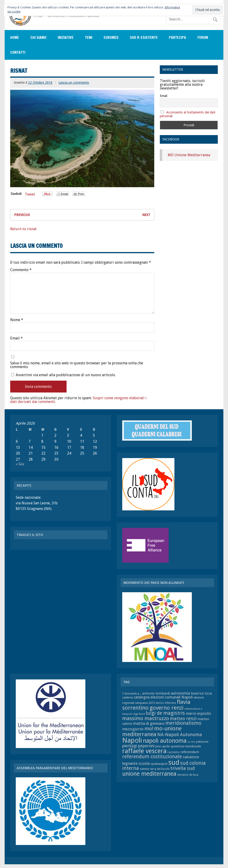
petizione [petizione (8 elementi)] (202, 742)
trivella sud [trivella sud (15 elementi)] (183, 768)
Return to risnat (23, 229)
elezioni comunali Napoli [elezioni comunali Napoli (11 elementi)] (172, 697)
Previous (22, 215)
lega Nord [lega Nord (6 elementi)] (139, 714)
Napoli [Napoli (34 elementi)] (132, 740)
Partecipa (177, 37)
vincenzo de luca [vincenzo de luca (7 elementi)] (188, 775)
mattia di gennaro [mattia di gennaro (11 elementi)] (149, 723)
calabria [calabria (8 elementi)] (128, 697)
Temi (89, 37)
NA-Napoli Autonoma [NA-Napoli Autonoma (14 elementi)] (180, 735)
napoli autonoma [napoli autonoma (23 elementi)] (165, 741)
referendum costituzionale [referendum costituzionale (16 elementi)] (152, 757)
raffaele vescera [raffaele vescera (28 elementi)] (144, 751)
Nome (17, 320)
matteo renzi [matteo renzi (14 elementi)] (183, 719)
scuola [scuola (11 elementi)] (144, 763)
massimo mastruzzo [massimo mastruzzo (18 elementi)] (146, 718)
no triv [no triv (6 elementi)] (191, 742)
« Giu (20, 464)
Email (16, 338)
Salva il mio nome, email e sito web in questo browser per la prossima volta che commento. (77, 365)
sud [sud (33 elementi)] (174, 762)
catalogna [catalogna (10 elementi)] (142, 697)
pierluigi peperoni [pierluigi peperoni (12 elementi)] (138, 746)
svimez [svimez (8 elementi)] (145, 769)
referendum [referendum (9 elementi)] (190, 752)
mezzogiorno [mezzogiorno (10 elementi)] (133, 729)
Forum (203, 37)
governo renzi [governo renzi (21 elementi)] (167, 708)
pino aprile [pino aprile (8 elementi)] (163, 746)
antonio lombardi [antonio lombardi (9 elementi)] (156, 693)
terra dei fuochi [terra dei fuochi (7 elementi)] (160, 769)
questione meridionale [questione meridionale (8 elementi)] (186, 746)
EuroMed (111, 37)
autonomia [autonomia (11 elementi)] (180, 693)
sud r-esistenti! (144, 37)
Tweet (30, 194)
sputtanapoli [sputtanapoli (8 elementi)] (159, 764)
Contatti (18, 52)
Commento (21, 270)
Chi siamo (38, 37)
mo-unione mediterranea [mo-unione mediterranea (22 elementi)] (152, 731)
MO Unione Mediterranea (189, 155)
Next (146, 215)
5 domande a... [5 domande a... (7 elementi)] (132, 694)
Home (15, 37)
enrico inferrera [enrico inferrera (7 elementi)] (166, 703)
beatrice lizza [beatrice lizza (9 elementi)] (201, 693)
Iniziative (66, 37)
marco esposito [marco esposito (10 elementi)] (198, 713)
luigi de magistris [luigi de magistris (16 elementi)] (165, 713)
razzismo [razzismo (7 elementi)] (173, 752)
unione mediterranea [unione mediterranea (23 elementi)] (149, 774)
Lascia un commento (74, 83)
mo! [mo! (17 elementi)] (149, 729)
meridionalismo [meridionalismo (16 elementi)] (183, 723)
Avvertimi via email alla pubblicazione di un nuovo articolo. (66, 375)
